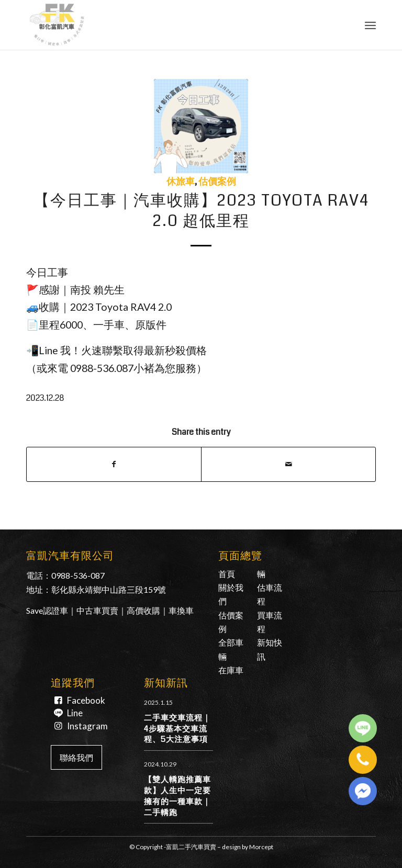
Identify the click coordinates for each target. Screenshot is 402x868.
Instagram (87, 726)
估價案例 (217, 182)
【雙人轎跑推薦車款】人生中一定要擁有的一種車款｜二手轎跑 (177, 796)
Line (75, 713)
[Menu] (370, 25)
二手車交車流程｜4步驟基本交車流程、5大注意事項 (177, 729)
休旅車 (181, 182)
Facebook (86, 700)
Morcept (261, 847)
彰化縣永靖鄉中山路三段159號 (109, 589)
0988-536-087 (78, 575)
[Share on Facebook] (114, 464)
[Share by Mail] (288, 464)
